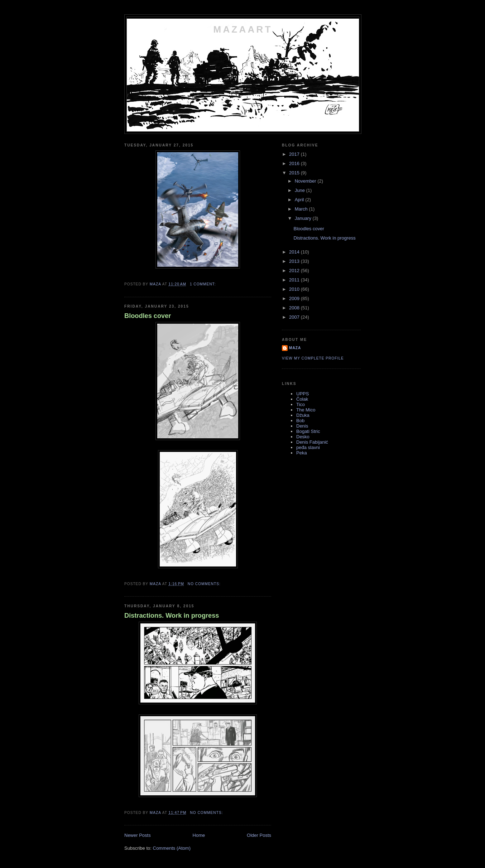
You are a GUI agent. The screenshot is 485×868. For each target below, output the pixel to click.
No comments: (205, 584)
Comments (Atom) (172, 848)
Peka (302, 453)
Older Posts (259, 835)
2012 (295, 271)
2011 (295, 280)
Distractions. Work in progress (172, 616)
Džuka (303, 415)
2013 (295, 261)
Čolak (302, 399)
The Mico (306, 410)
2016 (295, 163)
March (302, 209)
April (300, 200)
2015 (295, 173)
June (301, 190)
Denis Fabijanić (312, 442)
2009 (295, 298)
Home (199, 835)
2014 (295, 252)
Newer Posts (138, 835)
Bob (300, 421)
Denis (302, 426)
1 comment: (203, 284)
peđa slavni (308, 447)
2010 (295, 289)
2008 (295, 308)
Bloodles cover (148, 316)
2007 (295, 317)
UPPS (302, 394)
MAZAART (243, 29)
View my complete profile (313, 358)
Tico (301, 404)
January (304, 218)
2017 (295, 154)
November (306, 181)
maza (295, 348)
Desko (303, 437)
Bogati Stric (308, 431)
